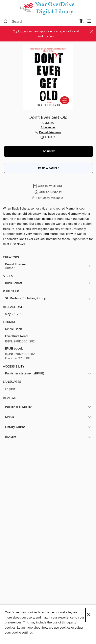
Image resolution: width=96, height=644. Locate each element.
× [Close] (89, 615)
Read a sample (49, 168)
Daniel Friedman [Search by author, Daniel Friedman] (50, 133)
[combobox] (40, 22)
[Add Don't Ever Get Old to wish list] (48, 186)
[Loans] (81, 22)
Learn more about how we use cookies (44, 628)
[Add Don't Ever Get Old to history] (49, 192)
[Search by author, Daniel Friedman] (48, 266)
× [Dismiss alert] (91, 32)
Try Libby (19, 31)
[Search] (6, 22)
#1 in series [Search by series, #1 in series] (48, 128)
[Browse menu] (89, 21)
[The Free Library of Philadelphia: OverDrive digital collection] (48, 8)
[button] (48, 151)
